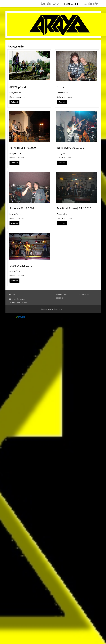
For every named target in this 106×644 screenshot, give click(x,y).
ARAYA (51, 309)
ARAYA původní (19, 87)
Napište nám (91, 4)
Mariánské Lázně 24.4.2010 (74, 208)
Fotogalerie (71, 4)
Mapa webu (60, 309)
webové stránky (34, 317)
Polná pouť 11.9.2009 (23, 148)
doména (48, 317)
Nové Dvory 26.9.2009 (71, 148)
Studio (61, 87)
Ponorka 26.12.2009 (22, 208)
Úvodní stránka (50, 4)
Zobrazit (14, 102)
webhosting (59, 317)
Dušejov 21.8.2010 (21, 266)
